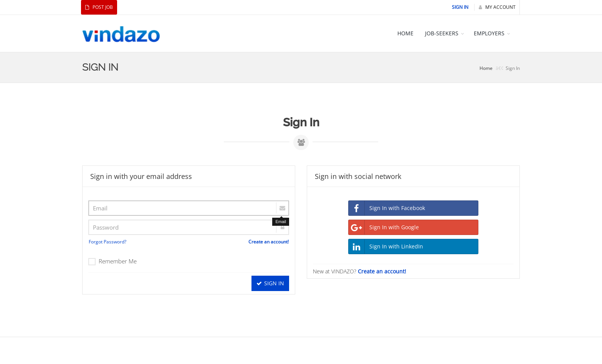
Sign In (460, 7)
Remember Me (112, 261)
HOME (405, 33)
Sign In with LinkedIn (386, 247)
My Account (497, 7)
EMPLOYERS (489, 33)
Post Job (99, 7)
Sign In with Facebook (387, 208)
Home (486, 68)
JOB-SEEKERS (442, 33)
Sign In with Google (384, 227)
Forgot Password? (107, 242)
